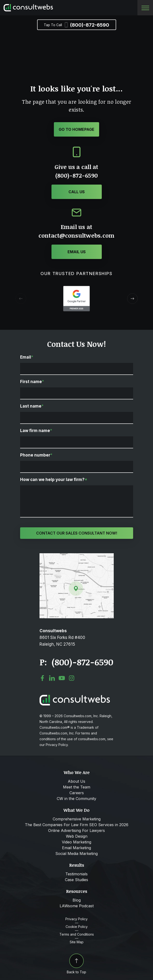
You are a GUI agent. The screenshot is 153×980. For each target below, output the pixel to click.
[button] (132, 299)
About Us (76, 781)
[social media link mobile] (42, 678)
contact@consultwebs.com (77, 235)
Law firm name (36, 431)
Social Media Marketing (76, 854)
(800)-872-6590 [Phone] (76, 25)
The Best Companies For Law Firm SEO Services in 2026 (77, 825)
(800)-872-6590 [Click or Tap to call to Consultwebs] (76, 175)
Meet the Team (77, 787)
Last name (32, 406)
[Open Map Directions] (77, 556)
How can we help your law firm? (54, 480)
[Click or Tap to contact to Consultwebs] (77, 252)
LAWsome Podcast (77, 906)
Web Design (77, 836)
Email (27, 357)
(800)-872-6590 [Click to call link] (82, 662)
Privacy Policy (76, 919)
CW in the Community (76, 799)
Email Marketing (76, 848)
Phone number (36, 455)
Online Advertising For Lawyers (76, 830)
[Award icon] (76, 288)
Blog (77, 900)
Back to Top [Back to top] (76, 964)
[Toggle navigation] (145, 8)
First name (32, 382)
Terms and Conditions (77, 934)
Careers (77, 793)
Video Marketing (76, 842)
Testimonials (76, 874)
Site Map (77, 942)
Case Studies (76, 880)
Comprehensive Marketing (77, 819)
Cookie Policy (77, 927)
